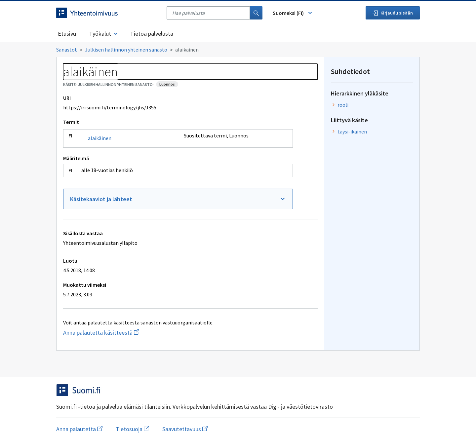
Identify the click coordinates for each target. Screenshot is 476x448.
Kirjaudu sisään (393, 13)
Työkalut (104, 34)
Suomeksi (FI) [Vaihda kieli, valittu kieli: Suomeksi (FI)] (293, 13)
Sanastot (67, 50)
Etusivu (67, 34)
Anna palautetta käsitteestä (127, 333)
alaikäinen (100, 138)
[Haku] (256, 13)
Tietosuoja (132, 429)
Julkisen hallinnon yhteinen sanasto (126, 50)
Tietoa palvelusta (152, 34)
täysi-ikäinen (352, 131)
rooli (343, 105)
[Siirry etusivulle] (108, 13)
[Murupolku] (238, 50)
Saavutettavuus (185, 429)
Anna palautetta (79, 429)
